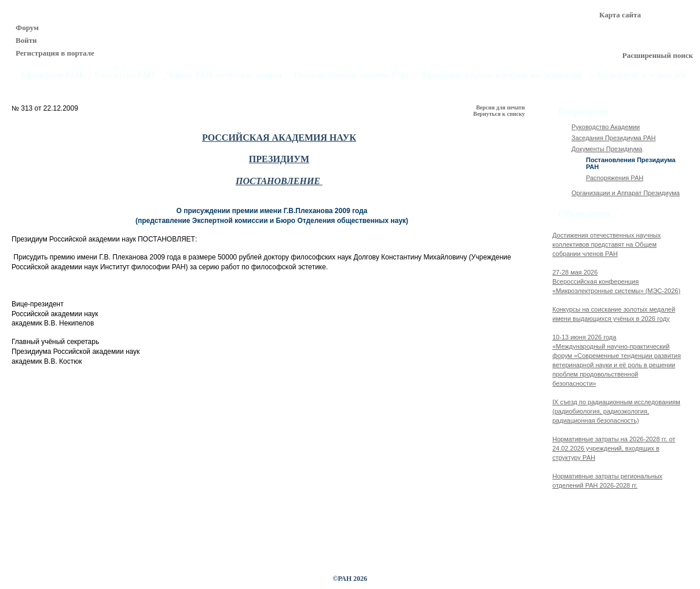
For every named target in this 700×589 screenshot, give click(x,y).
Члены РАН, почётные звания (224, 75)
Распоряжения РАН (615, 178)
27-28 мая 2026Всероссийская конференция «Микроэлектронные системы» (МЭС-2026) (616, 281)
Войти (26, 40)
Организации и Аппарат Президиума (626, 193)
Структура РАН (124, 75)
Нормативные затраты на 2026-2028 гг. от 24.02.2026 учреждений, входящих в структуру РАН (614, 448)
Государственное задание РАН (351, 75)
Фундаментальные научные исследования (501, 75)
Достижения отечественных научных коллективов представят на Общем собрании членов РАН (606, 244)
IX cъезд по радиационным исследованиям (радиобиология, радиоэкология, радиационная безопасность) (616, 411)
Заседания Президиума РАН (614, 138)
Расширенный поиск (658, 55)
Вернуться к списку (500, 114)
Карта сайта (620, 15)
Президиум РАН (51, 75)
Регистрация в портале (55, 53)
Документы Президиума (607, 149)
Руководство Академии (606, 127)
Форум (27, 28)
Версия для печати (501, 107)
